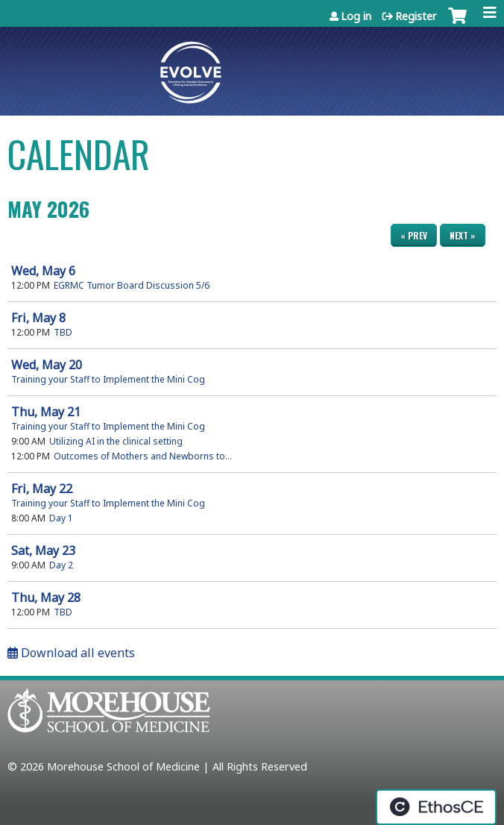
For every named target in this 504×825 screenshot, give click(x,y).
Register (416, 16)
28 (46, 597)
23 (43, 550)
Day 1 (61, 518)
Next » (463, 235)
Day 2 (61, 565)
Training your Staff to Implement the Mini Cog (108, 379)
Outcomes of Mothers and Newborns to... (143, 456)
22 (42, 489)
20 (47, 365)
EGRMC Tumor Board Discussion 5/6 (132, 285)
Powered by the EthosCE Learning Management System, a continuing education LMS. (436, 807)
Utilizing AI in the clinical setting (116, 441)
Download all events (71, 653)
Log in (356, 16)
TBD (63, 332)
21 (46, 412)
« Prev (414, 235)
